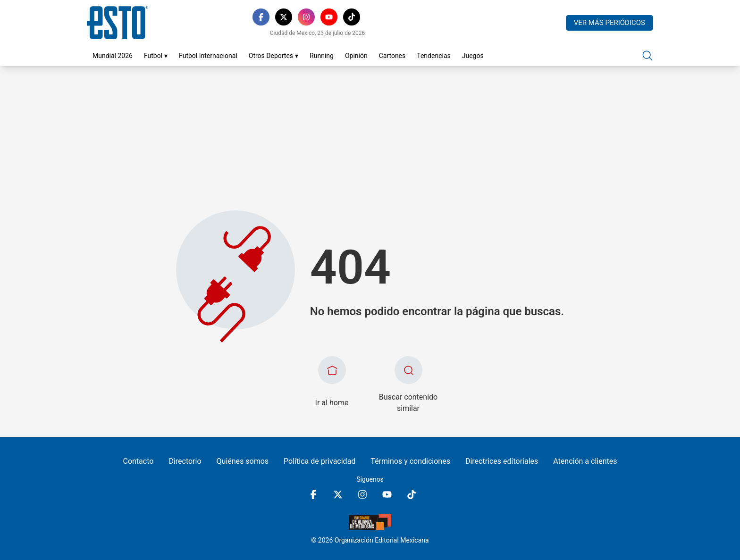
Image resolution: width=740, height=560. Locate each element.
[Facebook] (261, 17)
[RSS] (374, 17)
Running (322, 56)
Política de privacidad (320, 461)
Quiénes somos (243, 461)
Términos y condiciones (410, 461)
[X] (284, 17)
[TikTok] (352, 17)
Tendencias (433, 56)
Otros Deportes (273, 56)
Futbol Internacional (208, 56)
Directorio (185, 461)
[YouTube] (329, 17)
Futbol (156, 56)
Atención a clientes (585, 461)
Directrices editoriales (502, 461)
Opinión (356, 56)
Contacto (138, 461)
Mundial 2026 (113, 56)
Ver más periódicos (610, 23)
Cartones (392, 56)
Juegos (473, 56)
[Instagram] (306, 17)
